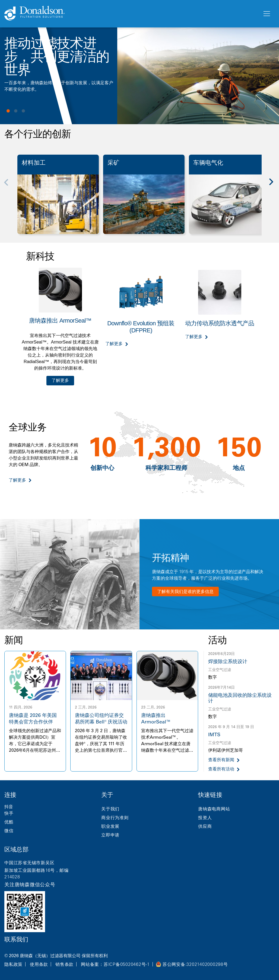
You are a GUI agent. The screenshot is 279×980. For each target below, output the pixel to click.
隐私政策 (13, 964)
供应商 (205, 826)
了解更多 (60, 380)
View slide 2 (16, 111)
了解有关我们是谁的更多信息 (185, 591)
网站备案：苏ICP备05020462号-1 (115, 964)
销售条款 (64, 964)
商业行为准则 (115, 817)
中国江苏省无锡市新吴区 (29, 863)
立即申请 (110, 835)
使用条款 (39, 964)
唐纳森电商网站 (214, 809)
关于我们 (110, 809)
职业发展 (110, 826)
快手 (9, 813)
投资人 (205, 817)
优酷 (9, 822)
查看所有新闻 (221, 760)
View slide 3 (23, 111)
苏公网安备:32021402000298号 (195, 964)
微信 (9, 831)
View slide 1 (8, 111)
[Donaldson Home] (131, 14)
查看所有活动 (221, 769)
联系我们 (16, 939)
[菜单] (266, 14)
